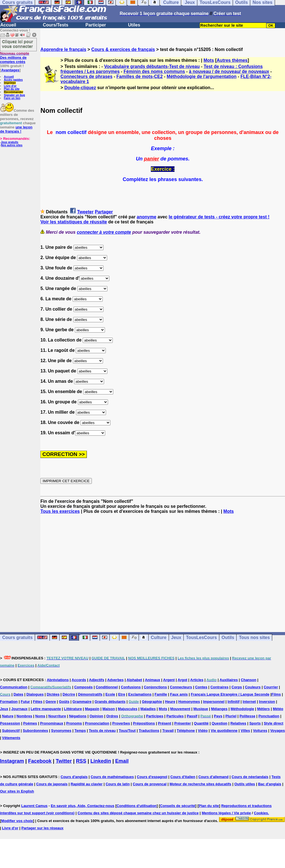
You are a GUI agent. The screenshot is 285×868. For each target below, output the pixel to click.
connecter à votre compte (104, 232)
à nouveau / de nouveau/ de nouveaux (229, 71)
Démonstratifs (90, 694)
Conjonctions (155, 687)
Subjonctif (11, 731)
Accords (79, 680)
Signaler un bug (14, 95)
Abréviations (58, 680)
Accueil (8, 25)
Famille (161, 694)
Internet (249, 702)
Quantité (201, 723)
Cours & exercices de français (123, 49)
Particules (175, 716)
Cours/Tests (56, 25)
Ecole (110, 694)
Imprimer (10, 83)
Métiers (264, 709)
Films (276, 694)
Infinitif (234, 702)
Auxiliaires (229, 680)
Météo (278, 709)
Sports (255, 723)
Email (122, 761)
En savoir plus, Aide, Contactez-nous (83, 806)
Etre (121, 694)
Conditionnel (107, 687)
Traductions (149, 731)
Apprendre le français (63, 49)
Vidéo (203, 731)
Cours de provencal (150, 784)
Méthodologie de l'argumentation (202, 76)
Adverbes (115, 680)
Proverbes (121, 723)
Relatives (238, 723)
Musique (201, 709)
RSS (81, 761)
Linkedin (101, 761)
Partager (104, 212)
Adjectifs (97, 680)
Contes (201, 687)
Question (219, 723)
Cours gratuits (17, 637)
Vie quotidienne (224, 731)
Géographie (152, 702)
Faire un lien (12, 98)
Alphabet (134, 680)
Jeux (176, 637)
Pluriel (231, 716)
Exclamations (140, 694)
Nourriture (57, 716)
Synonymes (61, 731)
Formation (9, 702)
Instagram (12, 761)
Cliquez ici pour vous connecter (18, 44)
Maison (109, 709)
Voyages (278, 731)
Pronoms (74, 723)
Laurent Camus (34, 806)
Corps (237, 687)
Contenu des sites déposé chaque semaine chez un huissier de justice (138, 813)
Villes (245, 731)
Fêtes (38, 702)
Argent (169, 680)
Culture (159, 637)
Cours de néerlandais (250, 777)
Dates (18, 694)
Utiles (134, 25)
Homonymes (189, 702)
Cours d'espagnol (152, 777)
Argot (182, 680)
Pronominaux (52, 723)
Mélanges (219, 709)
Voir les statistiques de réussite (74, 222)
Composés (83, 687)
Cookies (261, 813)
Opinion (96, 716)
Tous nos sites (254, 637)
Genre (51, 702)
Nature (8, 716)
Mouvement (180, 709)
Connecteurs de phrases (86, 76)
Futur (25, 702)
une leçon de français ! (16, 129)
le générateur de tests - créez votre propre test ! (219, 217)
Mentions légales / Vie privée (226, 813)
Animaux (153, 680)
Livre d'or (10, 86)
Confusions (131, 687)
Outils (228, 637)
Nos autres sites (12, 145)
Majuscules (128, 709)
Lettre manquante (46, 709)
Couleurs (253, 687)
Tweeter (85, 212)
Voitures (260, 731)
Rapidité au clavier (87, 784)
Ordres (112, 716)
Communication (14, 687)
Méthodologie (242, 709)
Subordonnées (35, 731)
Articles (197, 680)
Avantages (10, 70)
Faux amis (179, 694)
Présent (164, 723)
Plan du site (12, 89)
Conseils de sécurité (178, 806)
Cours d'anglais (74, 777)
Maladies (148, 709)
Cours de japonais (52, 784)
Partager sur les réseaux (42, 828)
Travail (168, 731)
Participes (155, 716)
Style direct (274, 723)
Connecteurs (181, 687)
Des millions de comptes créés (15, 58)
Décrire (69, 694)
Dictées (53, 694)
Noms (40, 716)
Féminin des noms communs (154, 71)
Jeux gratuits (9, 142)
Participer (96, 25)
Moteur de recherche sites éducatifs (200, 784)
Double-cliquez (80, 88)
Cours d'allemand (214, 777)
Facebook (40, 761)
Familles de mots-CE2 (139, 76)
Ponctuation (269, 716)
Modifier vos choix (17, 821)
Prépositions (144, 723)
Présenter (183, 723)
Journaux (20, 709)
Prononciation (97, 723)
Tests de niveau (102, 731)
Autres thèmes (232, 60)
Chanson (249, 680)
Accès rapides (13, 80)
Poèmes (30, 723)
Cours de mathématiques (112, 777)
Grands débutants (110, 702)
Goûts (64, 702)
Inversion (267, 702)
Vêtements (11, 738)
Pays (218, 716)
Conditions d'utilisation (137, 806)
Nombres (24, 716)
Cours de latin (118, 784)
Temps (80, 731)
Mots (209, 60)
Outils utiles (245, 784)
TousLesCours (201, 637)
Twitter (64, 761)
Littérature (73, 709)
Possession (10, 723)
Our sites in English (17, 791)
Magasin (92, 709)
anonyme (146, 217)
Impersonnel (214, 702)
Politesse (247, 716)
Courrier (271, 687)
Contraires (219, 687)
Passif (192, 716)
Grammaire (82, 702)
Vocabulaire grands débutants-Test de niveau (152, 66)
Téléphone (186, 731)
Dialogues (35, 694)
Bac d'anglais (270, 784)
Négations (78, 716)
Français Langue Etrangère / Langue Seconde (230, 694)
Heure (170, 702)
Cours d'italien (183, 777)
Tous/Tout (127, 731)
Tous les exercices (60, 511)
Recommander (13, 92)
